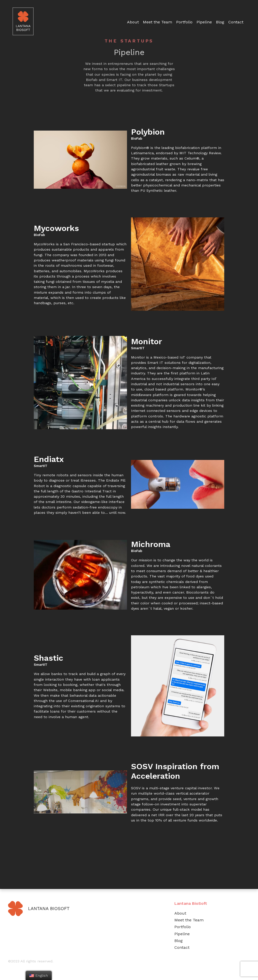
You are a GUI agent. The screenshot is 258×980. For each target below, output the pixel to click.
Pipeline (204, 22)
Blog (220, 22)
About (180, 913)
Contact (236, 22)
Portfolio (184, 22)
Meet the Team (189, 920)
